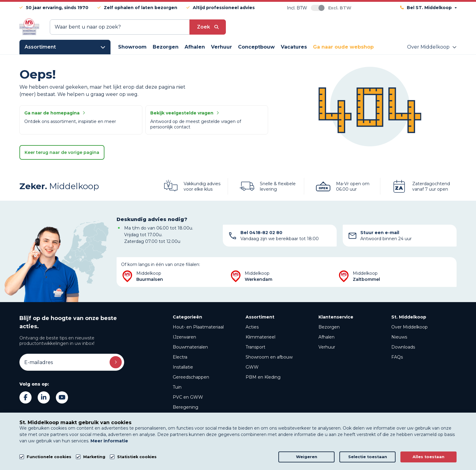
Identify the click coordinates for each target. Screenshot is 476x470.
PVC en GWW (188, 397)
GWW (252, 367)
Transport (255, 347)
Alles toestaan (428, 457)
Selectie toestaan (368, 457)
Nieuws (399, 337)
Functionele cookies (49, 457)
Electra (180, 357)
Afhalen (326, 337)
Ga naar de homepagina (55, 113)
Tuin (177, 387)
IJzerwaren (184, 337)
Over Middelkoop (410, 327)
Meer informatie (109, 441)
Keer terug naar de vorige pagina (62, 152)
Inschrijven (116, 362)
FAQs (397, 357)
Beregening (185, 407)
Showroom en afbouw (269, 357)
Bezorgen (329, 327)
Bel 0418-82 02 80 (261, 233)
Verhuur (327, 347)
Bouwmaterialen (190, 347)
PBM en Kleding (263, 377)
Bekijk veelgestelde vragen (185, 113)
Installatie (183, 367)
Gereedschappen (191, 377)
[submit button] (208, 27)
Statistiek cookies (137, 457)
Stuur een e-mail (380, 233)
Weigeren (307, 457)
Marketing (94, 457)
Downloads (403, 347)
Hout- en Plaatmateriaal (198, 327)
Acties (252, 327)
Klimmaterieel (260, 337)
